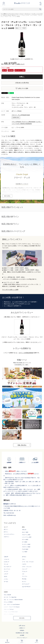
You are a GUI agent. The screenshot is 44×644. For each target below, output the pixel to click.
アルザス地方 (25, 549)
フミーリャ (25, 576)
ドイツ (5, 577)
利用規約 (22, 630)
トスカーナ (7, 559)
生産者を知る (16, 118)
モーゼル (6, 582)
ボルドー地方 (25, 532)
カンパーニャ (7, 569)
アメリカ (24, 579)
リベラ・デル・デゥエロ (28, 562)
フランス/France (17, 122)
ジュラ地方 (25, 552)
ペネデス (24, 564)
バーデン (6, 579)
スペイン (24, 557)
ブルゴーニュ (28, 14)
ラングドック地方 (26, 544)
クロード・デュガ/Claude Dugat (21, 115)
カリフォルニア (26, 584)
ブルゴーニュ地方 (26, 535)
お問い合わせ (22, 626)
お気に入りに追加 (23, 88)
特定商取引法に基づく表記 (22, 633)
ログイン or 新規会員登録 (26, 353)
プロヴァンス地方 (26, 547)
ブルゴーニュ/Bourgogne (28, 122)
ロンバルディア (8, 567)
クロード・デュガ (7, 15)
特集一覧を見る (22, 445)
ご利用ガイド (22, 628)
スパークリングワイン (9, 534)
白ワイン (6, 532)
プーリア (6, 571)
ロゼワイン (7, 537)
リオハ (24, 559)
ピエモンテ (7, 562)
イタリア (6, 557)
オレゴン (24, 582)
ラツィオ (6, 564)
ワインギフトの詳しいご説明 (10, 290)
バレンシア (25, 569)
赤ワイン (14, 15)
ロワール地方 (25, 540)
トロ (23, 574)
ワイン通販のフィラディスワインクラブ (10, 14)
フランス (21, 14)
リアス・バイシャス (27, 567)
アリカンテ (25, 571)
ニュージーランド (26, 587)
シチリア (6, 574)
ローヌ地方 (25, 542)
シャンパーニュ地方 (27, 537)
